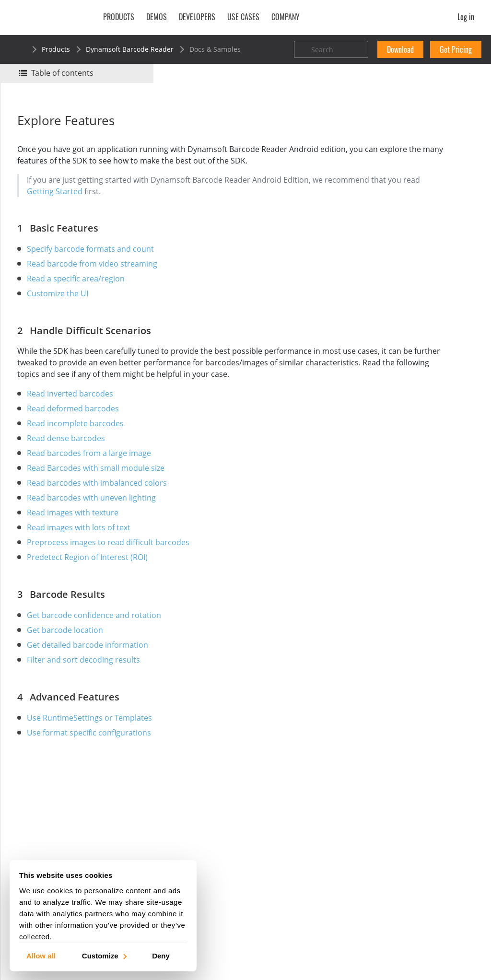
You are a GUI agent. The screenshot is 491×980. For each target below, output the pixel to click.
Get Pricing (456, 49)
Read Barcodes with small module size (100, 491)
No (403, 133)
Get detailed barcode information (92, 668)
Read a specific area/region (81, 290)
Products (56, 49)
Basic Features (387, 181)
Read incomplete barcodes (80, 446)
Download (400, 49)
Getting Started (169, 203)
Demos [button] (157, 17)
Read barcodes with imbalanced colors (102, 506)
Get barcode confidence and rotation (99, 638)
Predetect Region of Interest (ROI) (92, 580)
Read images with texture (77, 536)
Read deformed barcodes (78, 432)
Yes (369, 133)
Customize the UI (62, 305)
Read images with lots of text (83, 550)
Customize (104, 955)
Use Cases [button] (243, 17)
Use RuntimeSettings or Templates (94, 741)
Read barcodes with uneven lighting (96, 521)
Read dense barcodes (71, 461)
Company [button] (286, 17)
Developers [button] (197, 17)
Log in (466, 17)
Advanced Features (395, 220)
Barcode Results (390, 207)
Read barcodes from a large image (94, 476)
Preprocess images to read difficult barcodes (113, 565)
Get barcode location (70, 653)
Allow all (41, 955)
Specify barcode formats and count (95, 260)
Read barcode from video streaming (97, 275)
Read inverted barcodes (75, 417)
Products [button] (119, 17)
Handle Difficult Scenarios (405, 194)
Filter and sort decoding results (88, 683)
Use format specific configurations (94, 756)
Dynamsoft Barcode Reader (130, 49)
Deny (161, 955)
